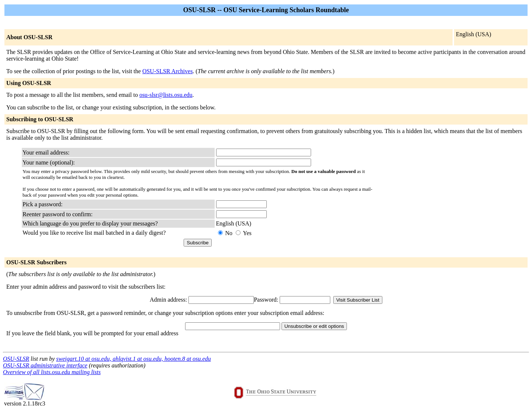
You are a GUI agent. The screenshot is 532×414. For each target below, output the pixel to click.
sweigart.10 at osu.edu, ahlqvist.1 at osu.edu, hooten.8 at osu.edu (134, 359)
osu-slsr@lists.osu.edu (166, 95)
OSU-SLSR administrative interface (45, 365)
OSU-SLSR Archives (167, 71)
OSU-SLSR (16, 359)
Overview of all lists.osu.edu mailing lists (52, 372)
